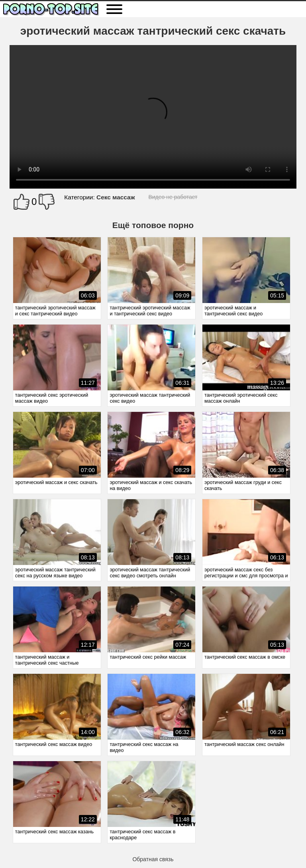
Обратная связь (153, 859)
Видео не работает (173, 197)
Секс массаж (116, 197)
